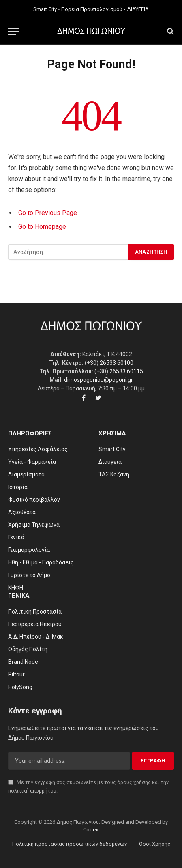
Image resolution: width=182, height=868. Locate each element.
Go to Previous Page (48, 213)
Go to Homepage (42, 227)
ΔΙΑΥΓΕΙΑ (138, 9)
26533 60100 (117, 363)
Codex (91, 830)
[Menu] (13, 31)
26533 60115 (126, 371)
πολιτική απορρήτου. (33, 791)
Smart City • (47, 9)
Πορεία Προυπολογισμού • (93, 9)
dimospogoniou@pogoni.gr (98, 380)
